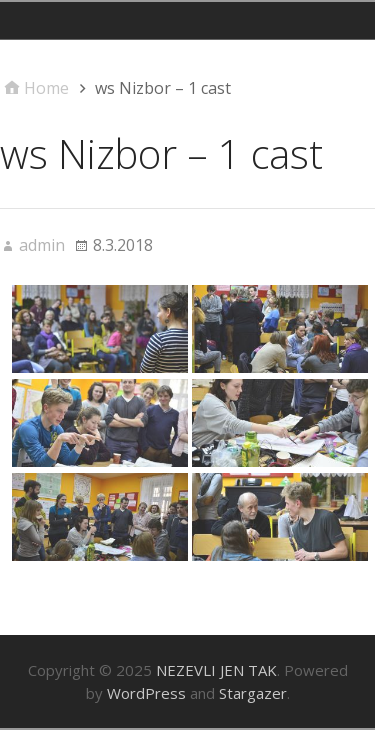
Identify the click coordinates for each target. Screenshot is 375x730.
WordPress (146, 693)
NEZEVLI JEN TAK (216, 670)
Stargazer (253, 693)
